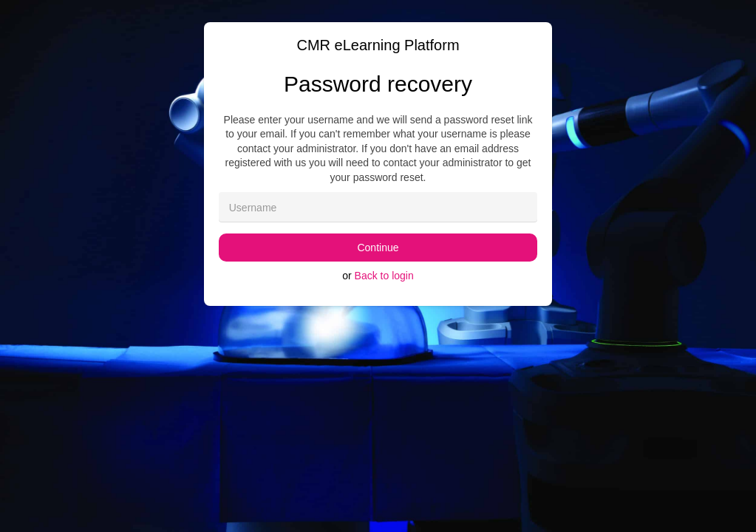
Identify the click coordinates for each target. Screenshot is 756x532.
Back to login (384, 276)
